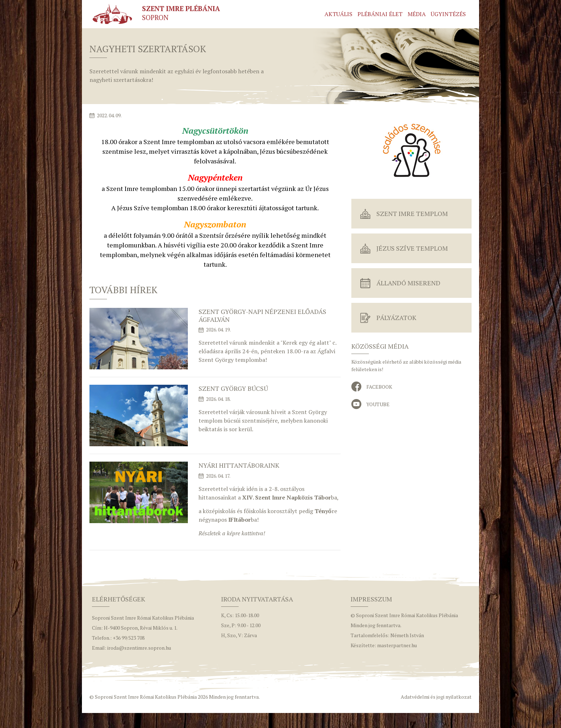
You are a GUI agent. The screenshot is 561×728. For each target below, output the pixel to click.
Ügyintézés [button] (448, 14)
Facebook (379, 387)
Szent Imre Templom (412, 213)
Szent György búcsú (233, 388)
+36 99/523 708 (129, 638)
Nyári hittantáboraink (239, 465)
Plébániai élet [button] (380, 14)
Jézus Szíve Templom (412, 248)
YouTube (378, 404)
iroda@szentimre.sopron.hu (139, 648)
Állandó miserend (408, 283)
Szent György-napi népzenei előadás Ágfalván (262, 315)
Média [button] (417, 14)
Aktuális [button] (338, 14)
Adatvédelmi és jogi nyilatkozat (436, 697)
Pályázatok (396, 318)
